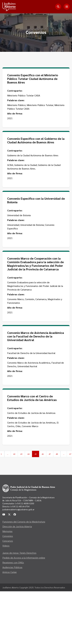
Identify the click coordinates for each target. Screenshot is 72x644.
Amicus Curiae (10, 572)
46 (43, 454)
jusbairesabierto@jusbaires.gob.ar (18, 509)
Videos (6, 546)
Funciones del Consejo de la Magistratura (24, 522)
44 (28, 454)
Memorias (7, 531)
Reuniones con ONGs (13, 562)
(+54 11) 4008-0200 (24, 503)
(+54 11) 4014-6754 (20, 506)
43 (21, 454)
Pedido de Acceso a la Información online (24, 558)
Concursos (8, 541)
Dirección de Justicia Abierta (17, 526)
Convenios (8, 536)
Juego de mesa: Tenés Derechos (19, 553)
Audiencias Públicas (12, 567)
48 (57, 454)
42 (14, 454)
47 (50, 454)
